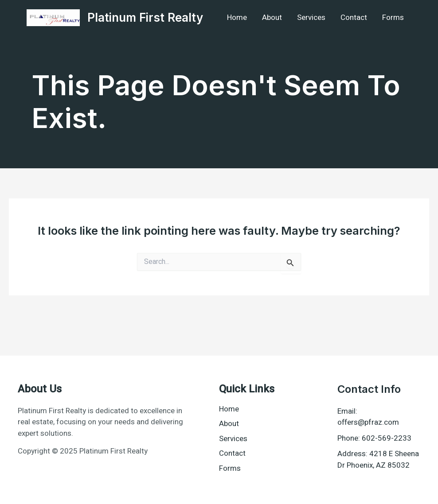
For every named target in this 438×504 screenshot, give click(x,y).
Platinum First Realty (145, 17)
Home (237, 17)
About (272, 17)
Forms (393, 17)
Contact (354, 17)
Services (311, 17)
